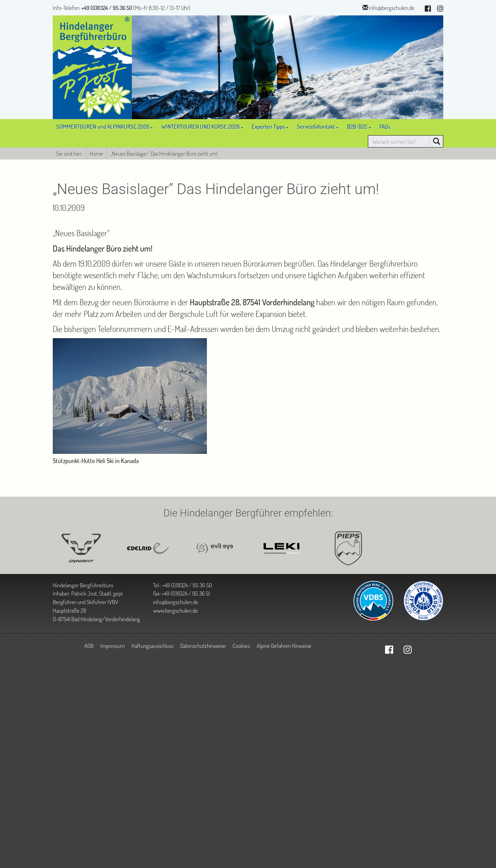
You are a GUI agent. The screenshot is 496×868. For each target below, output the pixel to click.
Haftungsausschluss (152, 646)
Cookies (241, 646)
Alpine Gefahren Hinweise (284, 646)
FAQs (385, 126)
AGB (89, 646)
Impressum (113, 646)
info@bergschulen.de (392, 8)
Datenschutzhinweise (203, 646)
